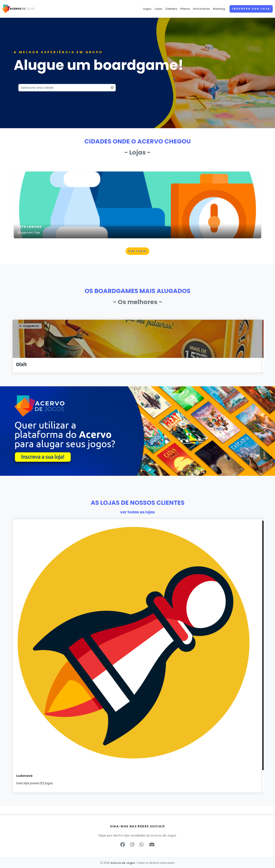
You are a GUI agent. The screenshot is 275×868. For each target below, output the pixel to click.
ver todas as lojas (137, 512)
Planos (185, 9)
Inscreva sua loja (251, 9)
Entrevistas (201, 9)
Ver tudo (137, 251)
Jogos (147, 9)
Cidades (171, 9)
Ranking (219, 9)
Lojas (158, 9)
